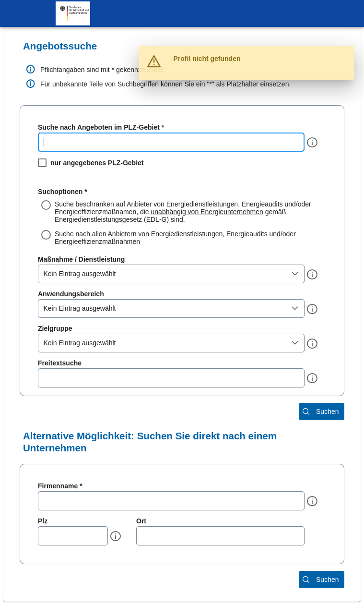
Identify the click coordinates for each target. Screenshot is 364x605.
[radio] (182, 212)
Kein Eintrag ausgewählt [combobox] (80, 274)
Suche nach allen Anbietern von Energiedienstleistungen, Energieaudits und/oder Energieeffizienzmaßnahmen (175, 238)
